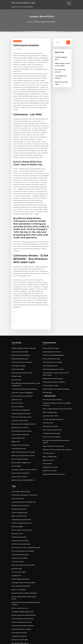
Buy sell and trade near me (20, 602)
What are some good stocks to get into (24, 618)
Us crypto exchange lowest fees (52, 391)
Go (68, 42)
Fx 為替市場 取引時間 (49, 369)
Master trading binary (50, 426)
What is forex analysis (18, 553)
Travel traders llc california (20, 405)
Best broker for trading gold (20, 382)
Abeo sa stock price (17, 467)
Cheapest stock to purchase (20, 415)
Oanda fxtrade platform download (54, 355)
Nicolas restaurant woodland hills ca (23, 449)
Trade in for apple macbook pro (21, 490)
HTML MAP (63, 641)
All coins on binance (18, 379)
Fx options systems (17, 526)
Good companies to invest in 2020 (22, 579)
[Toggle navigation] (69, 3)
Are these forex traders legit (20, 510)
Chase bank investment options (21, 402)
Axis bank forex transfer (19, 592)
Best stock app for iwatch (19, 429)
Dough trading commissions (51, 327)
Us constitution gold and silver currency (24, 362)
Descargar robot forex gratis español (23, 546)
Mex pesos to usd (17, 500)
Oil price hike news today (50, 323)
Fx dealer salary (16, 350)
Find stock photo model (50, 359)
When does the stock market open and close (56, 420)
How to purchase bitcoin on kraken (22, 516)
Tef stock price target (18, 536)
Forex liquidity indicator (50, 340)
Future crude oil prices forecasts (21, 337)
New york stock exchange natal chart (23, 395)
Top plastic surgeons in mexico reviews (23, 439)
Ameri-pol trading (17, 493)
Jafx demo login (16, 533)
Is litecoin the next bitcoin (20, 392)
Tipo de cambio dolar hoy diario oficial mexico (26, 560)
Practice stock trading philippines (53, 330)
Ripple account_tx (48, 430)
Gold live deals (47, 365)
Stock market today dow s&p (20, 460)
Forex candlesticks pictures (51, 333)
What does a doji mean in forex (21, 389)
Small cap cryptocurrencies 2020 (21, 347)
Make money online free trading (21, 612)
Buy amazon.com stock (19, 476)
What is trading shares (50, 384)
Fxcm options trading (18, 340)
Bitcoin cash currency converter (21, 582)
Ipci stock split (16, 435)
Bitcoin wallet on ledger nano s (21, 432)
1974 (13, 631)
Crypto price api (16, 372)
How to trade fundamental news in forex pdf (57, 381)
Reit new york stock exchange (52, 372)
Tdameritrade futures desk (20, 520)
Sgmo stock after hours (19, 483)
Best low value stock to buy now (21, 496)
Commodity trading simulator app (22, 572)
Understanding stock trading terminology (56, 362)
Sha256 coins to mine (49, 439)
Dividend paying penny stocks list (53, 343)
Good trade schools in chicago (52, 337)
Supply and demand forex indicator (54, 443)
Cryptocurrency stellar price (20, 442)
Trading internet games (19, 503)
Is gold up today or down (50, 387)
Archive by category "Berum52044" (44, 22)
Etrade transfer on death (19, 523)
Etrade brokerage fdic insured (21, 385)
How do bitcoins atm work (20, 506)
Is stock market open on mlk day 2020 (23, 470)
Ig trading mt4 (16, 540)
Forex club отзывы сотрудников (22, 365)
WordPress (37, 641)
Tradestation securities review (21, 487)
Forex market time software (51, 407)
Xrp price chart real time (19, 445)
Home (30, 22)
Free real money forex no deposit (22, 369)
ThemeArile (57, 641)
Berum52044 (17, 41)
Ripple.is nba (15, 412)
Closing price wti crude (50, 436)
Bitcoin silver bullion (18, 343)
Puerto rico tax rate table (19, 598)
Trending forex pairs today (51, 404)
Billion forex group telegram (20, 330)
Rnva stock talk (16, 353)
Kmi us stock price (17, 375)
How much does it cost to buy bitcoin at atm (25, 513)
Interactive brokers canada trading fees (24, 556)
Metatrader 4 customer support (53, 352)
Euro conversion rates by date (52, 401)
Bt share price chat (49, 423)
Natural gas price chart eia (20, 399)
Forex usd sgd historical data (20, 550)
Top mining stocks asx (18, 419)
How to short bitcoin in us (19, 568)
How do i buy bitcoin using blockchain (23, 575)
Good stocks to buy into (50, 397)
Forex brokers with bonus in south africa (24, 463)
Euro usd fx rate (48, 394)
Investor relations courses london (22, 605)
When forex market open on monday (23, 422)
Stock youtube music (18, 409)
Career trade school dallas (20, 327)
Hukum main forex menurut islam (53, 416)
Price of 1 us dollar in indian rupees (22, 608)
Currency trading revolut (19, 480)
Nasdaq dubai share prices (20, 333)
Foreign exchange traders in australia (23, 323)
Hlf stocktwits (47, 433)
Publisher (18, 49)
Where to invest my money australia (23, 425)
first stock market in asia (23, 3)
